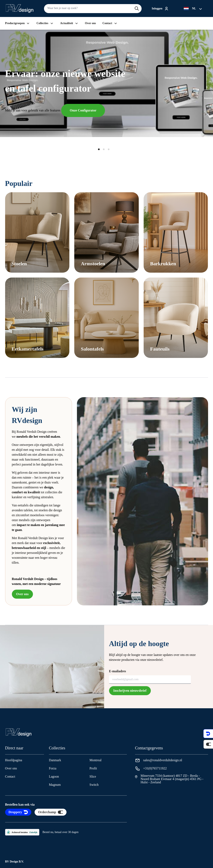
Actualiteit (69, 23)
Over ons (90, 23)
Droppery (18, 812)
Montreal (95, 760)
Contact (110, 23)
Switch (94, 785)
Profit (93, 768)
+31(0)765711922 (155, 768)
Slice (93, 776)
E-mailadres (118, 671)
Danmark (55, 760)
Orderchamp (51, 812)
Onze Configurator (83, 110)
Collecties (45, 23)
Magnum (55, 785)
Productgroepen (18, 23)
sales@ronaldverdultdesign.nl (163, 760)
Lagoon (54, 776)
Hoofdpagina (14, 760)
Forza (53, 768)
